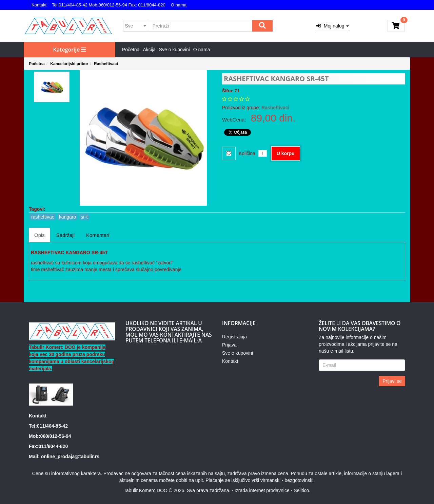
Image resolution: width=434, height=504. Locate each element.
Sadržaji (65, 235)
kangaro (68, 217)
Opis (40, 235)
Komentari (98, 235)
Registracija (234, 337)
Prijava (229, 345)
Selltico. (302, 490)
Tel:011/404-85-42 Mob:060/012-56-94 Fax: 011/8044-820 (109, 5)
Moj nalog (333, 26)
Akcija (149, 50)
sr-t (84, 217)
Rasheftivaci (106, 64)
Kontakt (39, 5)
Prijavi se (392, 381)
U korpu (286, 153)
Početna (131, 50)
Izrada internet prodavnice (262, 490)
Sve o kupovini (174, 50)
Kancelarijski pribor (69, 64)
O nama (179, 5)
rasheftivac (43, 217)
